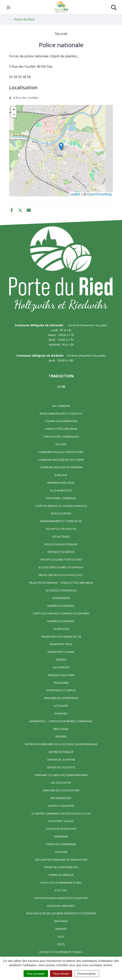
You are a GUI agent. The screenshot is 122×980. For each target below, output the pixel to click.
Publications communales (61, 437)
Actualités (61, 706)
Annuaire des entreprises (61, 698)
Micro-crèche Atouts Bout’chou (61, 575)
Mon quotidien (61, 513)
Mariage (61, 929)
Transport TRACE (61, 644)
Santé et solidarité (61, 806)
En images (61, 713)
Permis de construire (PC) (61, 867)
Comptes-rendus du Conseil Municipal (61, 506)
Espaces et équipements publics (61, 952)
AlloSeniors (61, 667)
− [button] (14, 115)
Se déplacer (61, 629)
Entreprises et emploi (61, 690)
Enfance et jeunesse (61, 552)
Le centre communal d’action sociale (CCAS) (61, 813)
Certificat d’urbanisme (61, 844)
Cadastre (61, 852)
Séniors (61, 660)
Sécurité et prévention (61, 590)
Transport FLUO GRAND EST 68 (61, 637)
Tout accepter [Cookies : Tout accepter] (36, 974)
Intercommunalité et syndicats (61, 414)
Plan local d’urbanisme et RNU (61, 883)
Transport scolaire (61, 652)
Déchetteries (61, 537)
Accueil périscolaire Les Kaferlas (61, 567)
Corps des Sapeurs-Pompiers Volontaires (61, 613)
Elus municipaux (61, 490)
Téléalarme (61, 683)
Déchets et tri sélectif (61, 529)
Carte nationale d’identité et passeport (61, 898)
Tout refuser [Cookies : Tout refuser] (61, 974)
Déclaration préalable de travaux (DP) (61, 860)
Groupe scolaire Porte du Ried (61, 560)
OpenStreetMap (100, 194)
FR (63, 387)
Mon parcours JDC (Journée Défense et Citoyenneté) (61, 913)
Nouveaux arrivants (61, 906)
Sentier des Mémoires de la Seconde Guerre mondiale (61, 744)
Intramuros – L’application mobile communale (61, 721)
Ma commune (61, 406)
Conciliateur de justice (61, 829)
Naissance (61, 921)
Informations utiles (61, 483)
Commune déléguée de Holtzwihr (61, 460)
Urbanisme (61, 836)
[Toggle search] (114, 7)
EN (59, 387)
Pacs (61, 936)
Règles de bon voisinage (61, 544)
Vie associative (61, 783)
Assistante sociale (61, 821)
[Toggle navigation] (8, 7)
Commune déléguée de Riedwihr (61, 467)
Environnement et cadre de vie (61, 521)
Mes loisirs (61, 729)
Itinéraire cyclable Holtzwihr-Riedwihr (61, 775)
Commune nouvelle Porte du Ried (61, 452)
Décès (61, 944)
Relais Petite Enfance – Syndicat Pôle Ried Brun (61, 583)
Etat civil (61, 890)
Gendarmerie (61, 598)
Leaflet (75, 194)
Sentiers (61, 736)
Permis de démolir (61, 875)
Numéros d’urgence (61, 606)
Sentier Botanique (61, 752)
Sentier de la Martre (61, 760)
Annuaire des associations (61, 790)
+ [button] (14, 110)
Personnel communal (61, 498)
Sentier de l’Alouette (61, 767)
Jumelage (61, 475)
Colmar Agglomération (61, 421)
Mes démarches (61, 798)
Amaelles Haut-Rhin (61, 675)
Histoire (61, 444)
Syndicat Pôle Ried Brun (61, 429)
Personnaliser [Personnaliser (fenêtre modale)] (87, 974)
